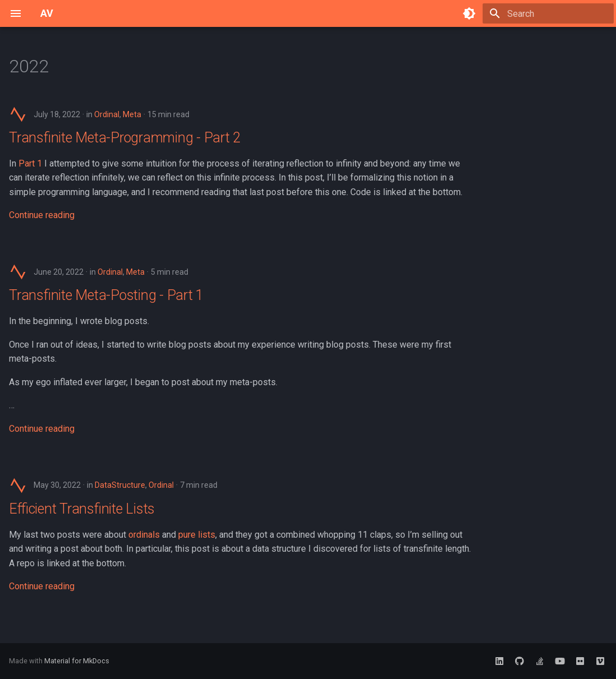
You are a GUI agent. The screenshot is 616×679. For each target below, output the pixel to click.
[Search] (548, 13)
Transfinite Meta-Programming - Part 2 (125, 138)
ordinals (144, 535)
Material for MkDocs (77, 661)
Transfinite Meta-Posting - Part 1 (106, 295)
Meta (132, 114)
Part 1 (30, 163)
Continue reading (42, 215)
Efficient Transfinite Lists (82, 509)
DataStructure (120, 485)
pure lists (197, 535)
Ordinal (107, 114)
